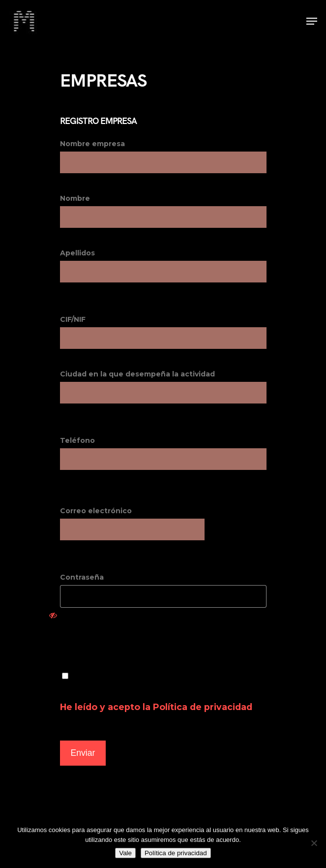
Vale (125, 853)
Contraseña (163, 598)
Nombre (163, 211)
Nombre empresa (163, 156)
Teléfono (163, 453)
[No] (314, 843)
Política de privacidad (203, 707)
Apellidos (163, 265)
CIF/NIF (163, 332)
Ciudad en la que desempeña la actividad (163, 387)
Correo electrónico (96, 511)
